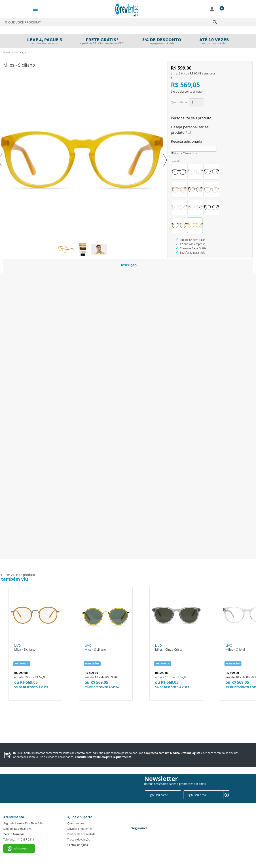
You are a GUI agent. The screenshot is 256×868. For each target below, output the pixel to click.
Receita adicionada (186, 141)
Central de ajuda (78, 845)
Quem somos (76, 823)
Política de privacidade (81, 834)
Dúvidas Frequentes (80, 829)
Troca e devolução (79, 839)
